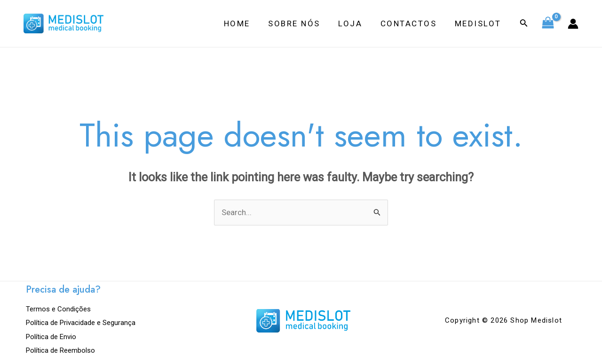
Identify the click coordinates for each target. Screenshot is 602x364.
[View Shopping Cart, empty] (548, 23)
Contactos (412, 23)
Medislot (479, 23)
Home (246, 23)
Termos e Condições (58, 309)
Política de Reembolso (60, 350)
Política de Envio (51, 336)
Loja (356, 23)
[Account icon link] (573, 24)
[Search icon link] (524, 24)
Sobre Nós (302, 23)
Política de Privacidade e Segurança (81, 323)
